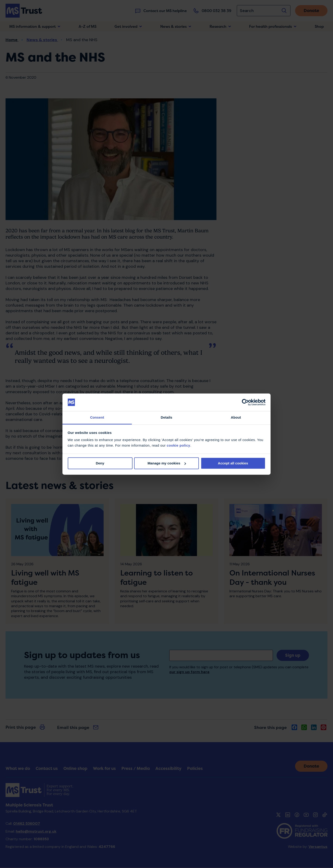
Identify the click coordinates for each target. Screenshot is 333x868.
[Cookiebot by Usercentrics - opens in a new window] (245, 402)
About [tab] (236, 418)
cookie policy (179, 446)
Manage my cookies (167, 463)
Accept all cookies (233, 463)
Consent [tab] (97, 418)
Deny (100, 463)
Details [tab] (166, 418)
